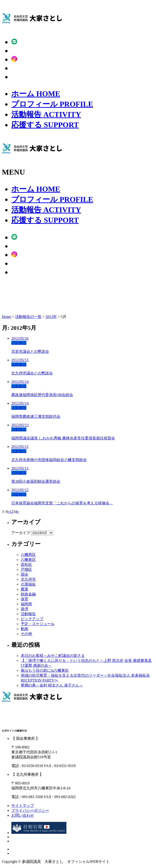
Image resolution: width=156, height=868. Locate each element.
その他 (26, 634)
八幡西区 (28, 555)
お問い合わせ (23, 815)
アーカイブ (21, 533)
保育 (25, 599)
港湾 (25, 609)
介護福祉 (28, 584)
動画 (25, 629)
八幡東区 (28, 560)
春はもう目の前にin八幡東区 (45, 670)
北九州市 (28, 579)
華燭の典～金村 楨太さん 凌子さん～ (52, 685)
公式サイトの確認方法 (14, 731)
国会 (25, 574)
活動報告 (46, 114)
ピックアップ (32, 619)
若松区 (26, 565)
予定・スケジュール (38, 624)
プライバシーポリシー (30, 810)
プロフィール (52, 104)
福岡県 (26, 604)
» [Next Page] (18, 512)
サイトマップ (23, 806)
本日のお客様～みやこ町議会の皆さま (53, 656)
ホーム (36, 94)
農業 (25, 589)
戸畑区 (26, 569)
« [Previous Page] (8, 512)
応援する (45, 125)
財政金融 (28, 594)
